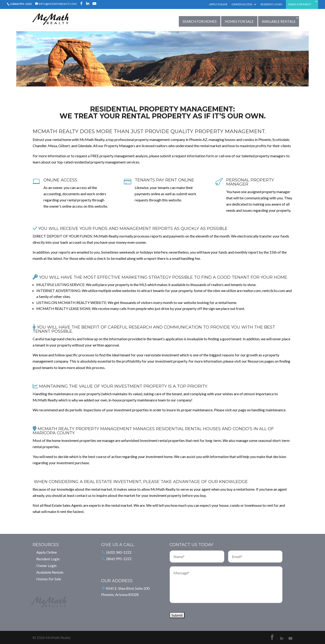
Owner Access (242, 4)
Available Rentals (279, 21)
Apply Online (218, 4)
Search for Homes (200, 21)
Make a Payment (300, 4)
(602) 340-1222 (119, 552)
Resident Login (271, 4)
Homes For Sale (239, 21)
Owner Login (46, 565)
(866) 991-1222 (119, 559)
